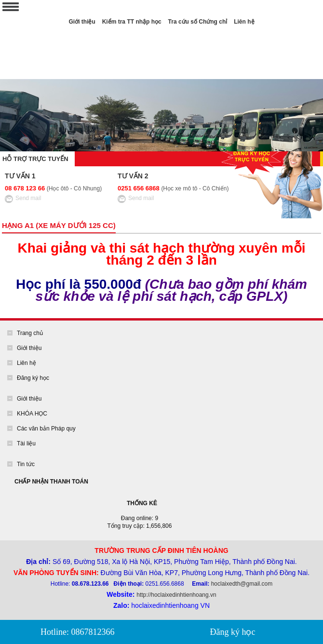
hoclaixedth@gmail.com (242, 584)
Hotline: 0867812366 (78, 632)
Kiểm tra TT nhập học (132, 22)
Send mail (28, 198)
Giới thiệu (82, 22)
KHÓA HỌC (32, 414)
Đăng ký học (33, 378)
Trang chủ (30, 333)
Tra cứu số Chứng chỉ (198, 22)
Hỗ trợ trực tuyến (36, 159)
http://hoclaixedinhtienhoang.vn (176, 595)
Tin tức (26, 464)
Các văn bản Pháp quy (46, 429)
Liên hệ (244, 22)
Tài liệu (26, 443)
